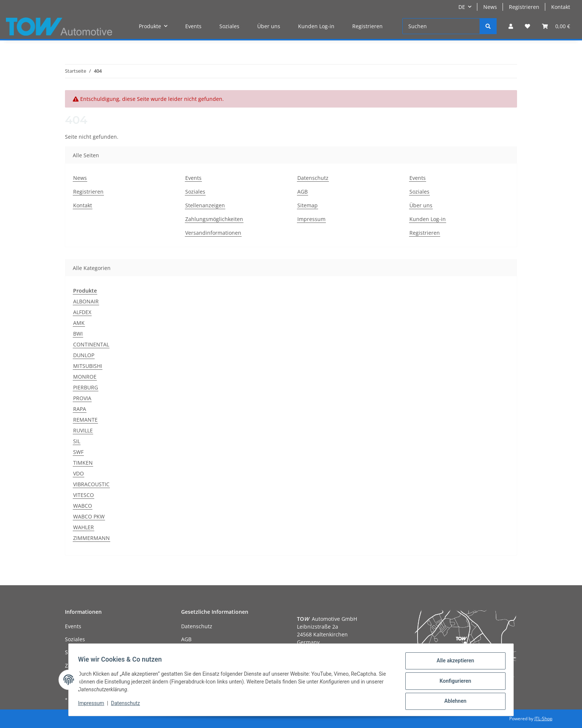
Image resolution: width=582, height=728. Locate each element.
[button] (511, 26)
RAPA (80, 409)
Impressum (311, 219)
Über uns (269, 26)
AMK (79, 323)
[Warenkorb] (556, 26)
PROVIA (82, 398)
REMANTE (85, 420)
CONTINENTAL (91, 344)
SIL (77, 441)
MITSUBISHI (88, 366)
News (490, 7)
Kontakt (561, 7)
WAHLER (84, 527)
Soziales (229, 26)
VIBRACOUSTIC (91, 484)
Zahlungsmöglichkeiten (214, 219)
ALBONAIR (86, 301)
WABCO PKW (89, 516)
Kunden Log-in (316, 26)
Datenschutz (313, 178)
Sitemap (308, 205)
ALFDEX (82, 312)
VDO (79, 473)
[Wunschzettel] (527, 26)
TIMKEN (83, 463)
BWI (78, 334)
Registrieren (524, 7)
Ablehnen (453, 702)
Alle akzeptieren (453, 663)
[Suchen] (441, 26)
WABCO (83, 506)
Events (193, 26)
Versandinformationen (213, 233)
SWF (78, 452)
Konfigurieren (453, 682)
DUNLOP (84, 355)
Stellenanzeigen (205, 205)
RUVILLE (83, 430)
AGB (303, 192)
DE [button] (462, 7)
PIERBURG (86, 387)
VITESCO (84, 495)
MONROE (85, 377)
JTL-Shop (543, 719)
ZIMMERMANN (91, 538)
